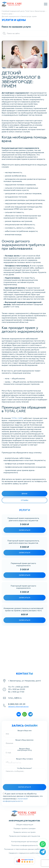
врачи (24, 494)
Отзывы (25, 500)
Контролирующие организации (25, 842)
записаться (25, 530)
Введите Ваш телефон (24, 759)
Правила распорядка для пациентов (25, 836)
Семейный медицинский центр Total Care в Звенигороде (23, 11)
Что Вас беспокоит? (24, 768)
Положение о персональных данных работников (25, 849)
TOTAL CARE (17, 418)
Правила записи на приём (24, 832)
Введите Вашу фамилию (24, 740)
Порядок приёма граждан (25, 828)
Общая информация (25, 825)
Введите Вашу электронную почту (25, 749)
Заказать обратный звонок (18, 707)
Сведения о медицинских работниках (25, 853)
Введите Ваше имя (25, 731)
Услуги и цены (7, 14)
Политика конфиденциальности (25, 845)
